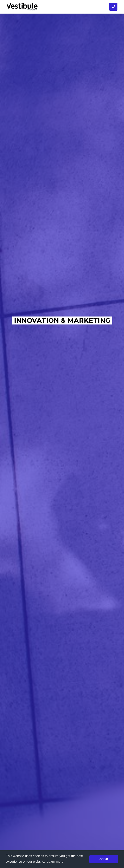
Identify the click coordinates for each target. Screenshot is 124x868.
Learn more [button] (55, 862)
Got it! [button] (104, 859)
